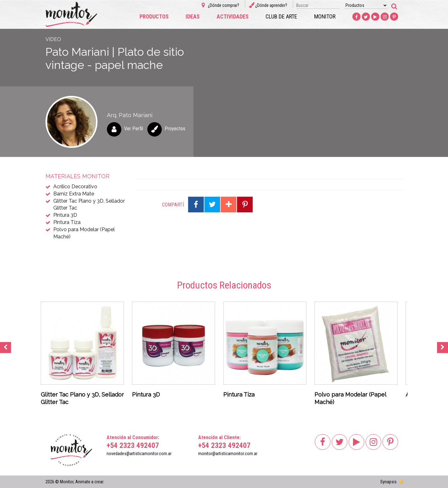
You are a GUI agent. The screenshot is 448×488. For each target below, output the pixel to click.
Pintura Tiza (67, 222)
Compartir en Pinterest (245, 205)
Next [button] (443, 348)
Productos (154, 16)
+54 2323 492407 (133, 445)
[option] (82, 355)
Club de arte (281, 16)
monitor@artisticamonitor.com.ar (228, 454)
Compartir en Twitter (212, 205)
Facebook (356, 17)
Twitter (366, 17)
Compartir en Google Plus (229, 205)
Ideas (193, 16)
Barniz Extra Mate (74, 194)
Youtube (375, 17)
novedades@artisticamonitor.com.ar (139, 454)
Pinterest (394, 17)
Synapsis (388, 482)
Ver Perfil (134, 129)
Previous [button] (5, 348)
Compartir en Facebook (196, 205)
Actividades (233, 16)
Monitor (325, 16)
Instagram (385, 17)
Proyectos (175, 129)
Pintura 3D (65, 215)
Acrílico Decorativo (75, 187)
